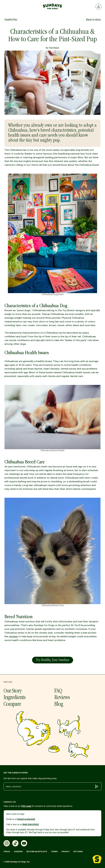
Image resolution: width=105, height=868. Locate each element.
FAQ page (26, 806)
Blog (59, 704)
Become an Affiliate (37, 852)
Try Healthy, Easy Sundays (53, 660)
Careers (18, 852)
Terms (54, 852)
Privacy (66, 852)
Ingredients (14, 698)
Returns (78, 852)
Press (7, 852)
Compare (12, 704)
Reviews (62, 698)
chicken (13, 636)
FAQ (58, 691)
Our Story (13, 691)
